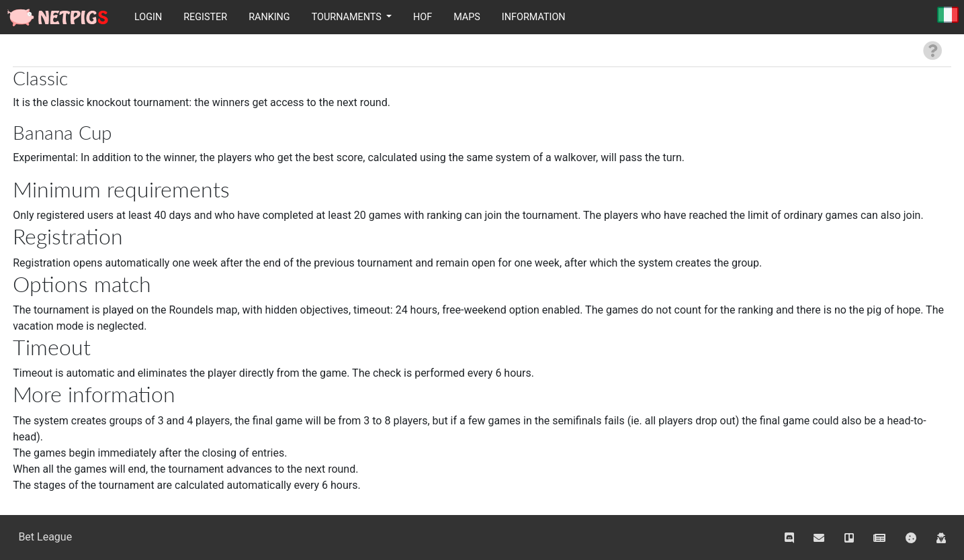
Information (534, 17)
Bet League (45, 537)
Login (148, 17)
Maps (467, 17)
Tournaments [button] (348, 17)
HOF (423, 17)
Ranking (269, 17)
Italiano (948, 16)
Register (205, 17)
